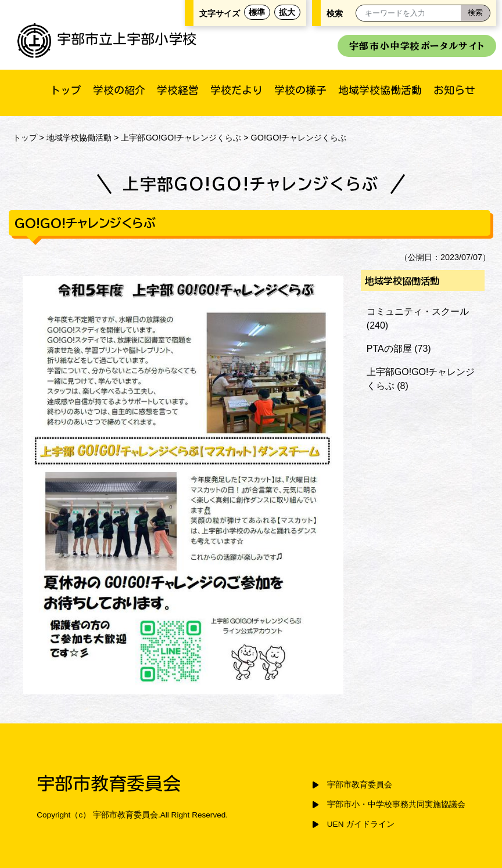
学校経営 (178, 90)
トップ (66, 90)
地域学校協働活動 (380, 90)
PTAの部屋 (389, 349)
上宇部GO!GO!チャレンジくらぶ (181, 138)
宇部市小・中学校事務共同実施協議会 (396, 804)
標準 (257, 12)
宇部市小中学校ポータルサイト (417, 46)
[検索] (475, 13)
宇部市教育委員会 (360, 785)
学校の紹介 (119, 90)
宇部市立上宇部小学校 (107, 39)
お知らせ (454, 90)
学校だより (236, 90)
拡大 (287, 12)
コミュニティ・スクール (418, 311)
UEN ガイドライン (361, 824)
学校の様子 (300, 90)
